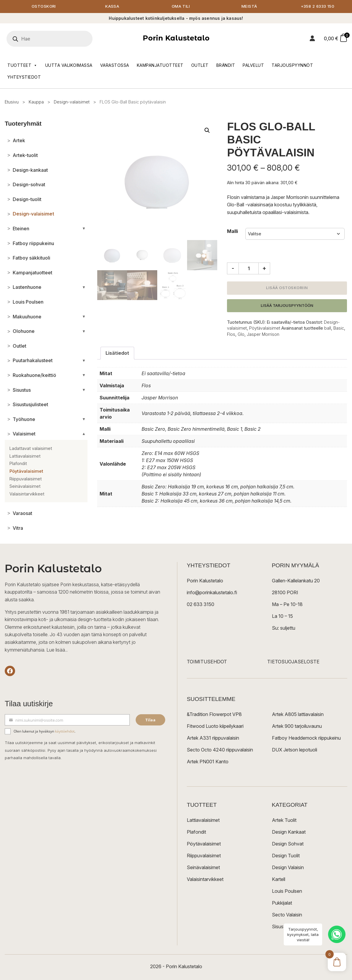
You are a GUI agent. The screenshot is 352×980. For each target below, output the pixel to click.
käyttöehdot (65, 732)
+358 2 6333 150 (318, 7)
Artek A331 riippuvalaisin (213, 738)
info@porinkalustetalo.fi (212, 593)
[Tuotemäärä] (249, 269)
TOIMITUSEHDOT (207, 662)
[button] (207, 131)
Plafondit (196, 832)
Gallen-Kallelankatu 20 (296, 581)
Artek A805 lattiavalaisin (298, 715)
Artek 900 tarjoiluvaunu (297, 726)
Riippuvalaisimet (204, 856)
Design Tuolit (286, 856)
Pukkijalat (282, 903)
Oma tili (181, 7)
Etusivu (12, 102)
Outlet (200, 65)
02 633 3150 (201, 605)
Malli (232, 231)
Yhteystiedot (24, 77)
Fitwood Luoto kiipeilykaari (215, 726)
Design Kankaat (289, 832)
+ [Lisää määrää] (264, 268)
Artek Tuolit (284, 820)
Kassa (112, 7)
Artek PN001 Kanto (208, 762)
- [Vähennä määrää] (233, 268)
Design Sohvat (288, 844)
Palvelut (253, 65)
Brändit (226, 65)
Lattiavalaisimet (203, 820)
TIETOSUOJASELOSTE (293, 662)
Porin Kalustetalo (176, 39)
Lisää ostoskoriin (287, 288)
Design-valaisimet (72, 102)
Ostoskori (44, 7)
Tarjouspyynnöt (292, 65)
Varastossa (115, 65)
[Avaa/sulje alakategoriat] (84, 229)
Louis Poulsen (287, 891)
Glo (241, 335)
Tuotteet (22, 66)
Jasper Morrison (263, 335)
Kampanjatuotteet (160, 65)
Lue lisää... (57, 650)
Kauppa (36, 102)
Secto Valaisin (287, 915)
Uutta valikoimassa (69, 65)
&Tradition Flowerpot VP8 (214, 715)
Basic (339, 329)
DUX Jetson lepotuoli (295, 750)
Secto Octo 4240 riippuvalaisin (220, 750)
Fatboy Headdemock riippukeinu (306, 738)
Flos (231, 335)
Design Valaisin (288, 868)
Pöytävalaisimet (265, 329)
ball (328, 329)
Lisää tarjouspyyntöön (287, 306)
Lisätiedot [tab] (117, 353)
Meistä (249, 7)
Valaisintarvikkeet (205, 879)
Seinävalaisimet (203, 868)
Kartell (279, 879)
